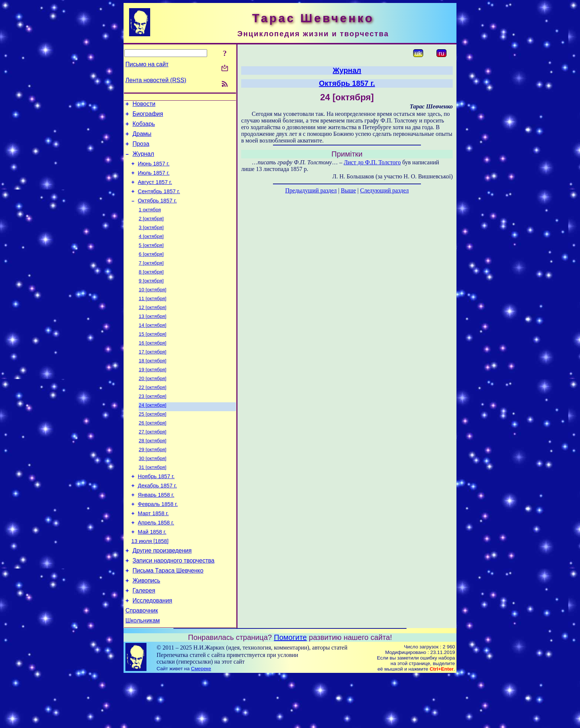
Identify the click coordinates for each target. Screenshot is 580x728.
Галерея (144, 639)
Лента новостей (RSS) (156, 80)
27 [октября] (153, 463)
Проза (141, 149)
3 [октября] (151, 242)
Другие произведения (162, 595)
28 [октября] (153, 473)
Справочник (142, 662)
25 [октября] (153, 444)
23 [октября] (153, 425)
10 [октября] (153, 309)
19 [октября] (153, 396)
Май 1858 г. (152, 574)
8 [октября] (151, 290)
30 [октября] (153, 492)
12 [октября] (153, 328)
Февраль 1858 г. (158, 543)
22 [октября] (153, 415)
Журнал (143, 160)
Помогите (291, 690)
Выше (348, 190)
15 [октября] (153, 357)
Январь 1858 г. (156, 533)
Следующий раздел (385, 190)
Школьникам (143, 673)
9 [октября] (151, 300)
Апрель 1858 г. (156, 564)
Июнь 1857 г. (154, 171)
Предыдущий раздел (311, 190)
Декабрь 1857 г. (158, 522)
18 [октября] (153, 386)
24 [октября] (153, 434)
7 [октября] (151, 280)
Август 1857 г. (155, 192)
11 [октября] (153, 319)
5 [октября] (151, 261)
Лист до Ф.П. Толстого (372, 162)
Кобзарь (144, 127)
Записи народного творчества (173, 606)
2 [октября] (151, 232)
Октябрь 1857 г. (157, 213)
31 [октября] (153, 502)
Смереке (201, 721)
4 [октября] (151, 251)
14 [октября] (153, 348)
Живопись (146, 628)
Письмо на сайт (147, 64)
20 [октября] (153, 405)
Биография (148, 116)
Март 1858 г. (153, 553)
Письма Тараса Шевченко (168, 617)
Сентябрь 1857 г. (159, 202)
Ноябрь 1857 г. (156, 512)
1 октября (150, 223)
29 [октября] (153, 482)
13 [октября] (153, 338)
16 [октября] (153, 367)
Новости (144, 105)
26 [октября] (153, 454)
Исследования (152, 650)
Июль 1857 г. (154, 182)
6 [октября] (151, 271)
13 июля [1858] (150, 584)
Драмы (142, 138)
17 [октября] (153, 377)
